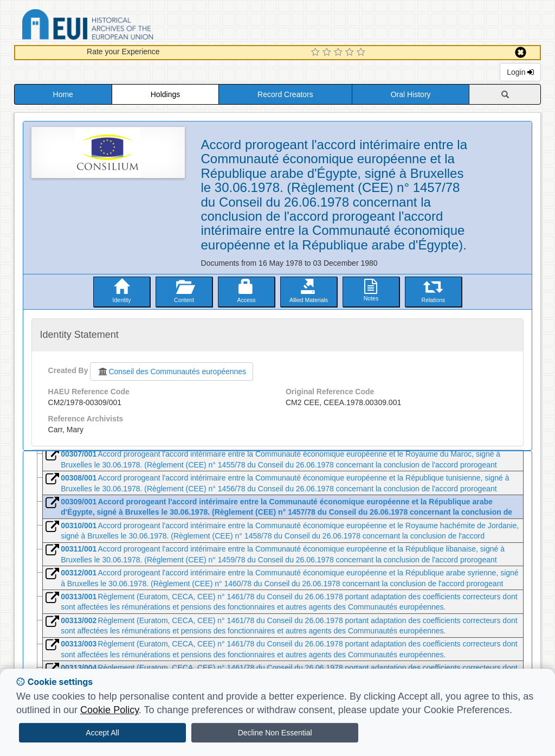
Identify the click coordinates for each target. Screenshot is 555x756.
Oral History (411, 94)
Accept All (102, 733)
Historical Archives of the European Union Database (118, 26)
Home (63, 94)
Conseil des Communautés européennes (172, 371)
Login (520, 72)
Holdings (165, 94)
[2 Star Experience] (328, 53)
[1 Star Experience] (317, 53)
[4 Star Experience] (351, 53)
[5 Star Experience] (362, 53)
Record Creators (285, 94)
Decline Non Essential (275, 733)
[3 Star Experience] (340, 53)
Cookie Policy (109, 710)
